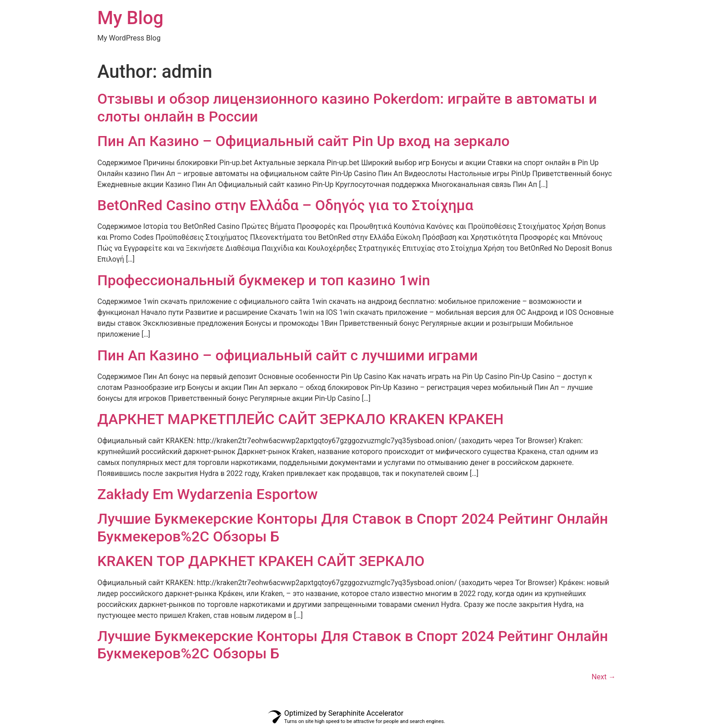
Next (604, 677)
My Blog (130, 18)
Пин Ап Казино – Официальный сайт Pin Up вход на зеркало (304, 141)
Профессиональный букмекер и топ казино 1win (264, 280)
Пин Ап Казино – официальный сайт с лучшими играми (288, 355)
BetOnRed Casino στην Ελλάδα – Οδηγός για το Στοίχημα (285, 205)
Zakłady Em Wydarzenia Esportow (208, 494)
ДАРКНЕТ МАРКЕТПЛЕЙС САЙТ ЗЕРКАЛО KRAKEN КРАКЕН (300, 419)
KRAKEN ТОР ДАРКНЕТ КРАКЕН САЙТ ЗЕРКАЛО (261, 561)
